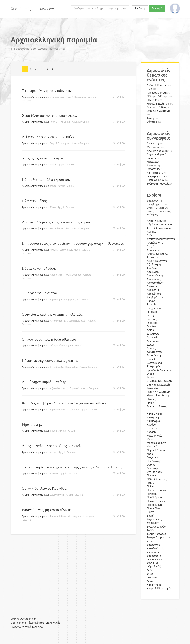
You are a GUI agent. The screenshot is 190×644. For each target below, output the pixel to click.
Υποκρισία (153, 552)
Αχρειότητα (56, 275)
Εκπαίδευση (154, 356)
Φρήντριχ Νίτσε (156, 176)
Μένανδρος (154, 147)
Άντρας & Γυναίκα (157, 254)
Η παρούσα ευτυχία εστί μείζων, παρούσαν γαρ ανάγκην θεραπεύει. (73, 243)
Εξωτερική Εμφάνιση (75, 321)
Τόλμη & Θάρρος (73, 275)
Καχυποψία (79, 516)
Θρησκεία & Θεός (157, 107)
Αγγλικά (26, 627)
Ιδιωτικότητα (36, 623)
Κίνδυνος (152, 428)
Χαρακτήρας (154, 585)
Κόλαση (151, 432)
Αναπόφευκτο (57, 97)
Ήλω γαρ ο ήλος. (35, 201)
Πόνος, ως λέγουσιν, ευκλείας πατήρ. (50, 360)
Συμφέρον (153, 523)
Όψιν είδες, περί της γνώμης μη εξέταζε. (52, 314)
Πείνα (150, 487)
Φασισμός (153, 563)
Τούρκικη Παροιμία (158, 184)
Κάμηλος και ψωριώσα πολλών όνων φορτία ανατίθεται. (65, 403)
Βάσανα (151, 301)
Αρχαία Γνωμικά (81, 122)
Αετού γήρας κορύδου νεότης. (45, 382)
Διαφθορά (153, 334)
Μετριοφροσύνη (157, 443)
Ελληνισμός (154, 367)
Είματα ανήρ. (32, 424)
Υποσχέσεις (154, 556)
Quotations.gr (22, 9)
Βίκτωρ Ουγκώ (156, 180)
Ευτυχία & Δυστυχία (70, 250)
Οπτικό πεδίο (155, 472)
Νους (150, 454)
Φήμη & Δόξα (57, 345)
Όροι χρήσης (18, 623)
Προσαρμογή (154, 505)
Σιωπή (151, 516)
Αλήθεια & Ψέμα (156, 93)
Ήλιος (151, 403)
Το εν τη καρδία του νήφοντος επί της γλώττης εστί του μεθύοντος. (72, 467)
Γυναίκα (151, 327)
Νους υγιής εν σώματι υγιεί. (43, 158)
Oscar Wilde (154, 169)
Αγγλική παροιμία (157, 151)
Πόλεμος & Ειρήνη (158, 96)
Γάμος (150, 316)
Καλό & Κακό (154, 414)
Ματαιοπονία (155, 436)
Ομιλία (151, 465)
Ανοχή (67, 299)
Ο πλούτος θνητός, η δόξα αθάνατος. (50, 339)
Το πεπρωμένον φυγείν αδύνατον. (47, 91)
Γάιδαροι (74, 410)
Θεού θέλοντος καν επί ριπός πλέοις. (50, 115)
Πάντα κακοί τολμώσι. (39, 268)
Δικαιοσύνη (154, 341)
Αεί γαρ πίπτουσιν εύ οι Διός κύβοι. (49, 137)
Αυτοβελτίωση (156, 283)
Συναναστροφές (156, 527)
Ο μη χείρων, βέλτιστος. (40, 293)
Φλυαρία (152, 578)
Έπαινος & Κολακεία (60, 516)
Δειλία (151, 330)
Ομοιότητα (153, 468)
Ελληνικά (37, 627)
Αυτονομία (153, 286)
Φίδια (150, 570)
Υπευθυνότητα (155, 549)
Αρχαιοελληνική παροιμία (36, 97)
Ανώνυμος (153, 144)
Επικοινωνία (53, 623)
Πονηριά (152, 494)
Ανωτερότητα (155, 257)
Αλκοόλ (54, 473)
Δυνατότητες (57, 495)
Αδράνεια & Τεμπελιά (159, 225)
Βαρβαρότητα (155, 297)
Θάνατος (152, 122)
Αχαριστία (153, 290)
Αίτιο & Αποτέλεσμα (159, 228)
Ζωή (150, 89)
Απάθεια (152, 268)
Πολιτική (152, 100)
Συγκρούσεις (154, 519)
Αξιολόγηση (56, 299)
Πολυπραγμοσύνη (157, 490)
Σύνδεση (140, 9)
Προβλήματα (154, 497)
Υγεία (53, 165)
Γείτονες (152, 319)
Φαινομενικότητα (157, 559)
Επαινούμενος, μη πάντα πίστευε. (47, 510)
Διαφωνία (153, 337)
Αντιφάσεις (154, 250)
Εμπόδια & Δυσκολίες (160, 370)
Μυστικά (152, 447)
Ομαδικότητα (155, 461)
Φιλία (150, 574)
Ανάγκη (54, 250)
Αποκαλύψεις (155, 276)
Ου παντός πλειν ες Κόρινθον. (45, 488)
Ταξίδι (151, 530)
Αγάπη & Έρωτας (157, 85)
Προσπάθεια (72, 367)
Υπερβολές (154, 545)
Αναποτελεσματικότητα (161, 239)
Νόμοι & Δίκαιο (156, 450)
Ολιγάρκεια (154, 458)
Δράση (53, 452)
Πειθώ (151, 483)
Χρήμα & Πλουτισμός (159, 588)
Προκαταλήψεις (156, 501)
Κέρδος (66, 228)
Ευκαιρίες (55, 228)
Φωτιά (151, 581)
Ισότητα (152, 410)
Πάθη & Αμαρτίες (157, 479)
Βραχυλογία (154, 308)
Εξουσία (152, 377)
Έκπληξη (152, 359)
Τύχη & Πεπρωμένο (76, 97)
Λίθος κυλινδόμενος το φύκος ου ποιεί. (51, 446)
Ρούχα (53, 431)
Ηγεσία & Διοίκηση (158, 104)
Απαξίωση (153, 272)
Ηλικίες (152, 399)
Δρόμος (152, 348)
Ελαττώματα (154, 363)
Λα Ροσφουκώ (155, 173)
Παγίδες (152, 476)
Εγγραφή (157, 9)
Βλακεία (152, 305)
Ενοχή (150, 374)
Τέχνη (150, 118)
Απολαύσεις (154, 279)
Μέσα (53, 186)
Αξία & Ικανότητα (59, 388)
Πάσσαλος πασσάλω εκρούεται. (46, 179)
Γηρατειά (74, 388)
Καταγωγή (153, 418)
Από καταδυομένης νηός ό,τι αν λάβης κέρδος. (57, 222)
